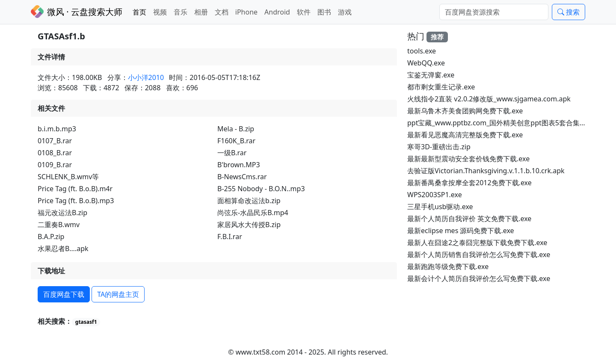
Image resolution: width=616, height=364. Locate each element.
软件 (304, 12)
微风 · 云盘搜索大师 (77, 12)
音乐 (181, 12)
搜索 (569, 12)
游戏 (345, 12)
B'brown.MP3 (239, 165)
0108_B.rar (55, 153)
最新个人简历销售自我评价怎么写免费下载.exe (479, 255)
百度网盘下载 (64, 294)
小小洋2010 (146, 77)
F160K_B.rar (236, 141)
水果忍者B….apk (63, 249)
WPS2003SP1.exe (435, 195)
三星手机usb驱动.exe (440, 207)
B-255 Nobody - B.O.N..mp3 (261, 189)
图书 (324, 12)
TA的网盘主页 (118, 294)
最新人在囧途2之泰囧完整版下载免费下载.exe (477, 243)
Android (277, 12)
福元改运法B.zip (62, 213)
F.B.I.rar (230, 237)
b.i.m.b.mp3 (57, 129)
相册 (201, 12)
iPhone (246, 12)
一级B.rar (232, 153)
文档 (222, 12)
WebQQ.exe (426, 63)
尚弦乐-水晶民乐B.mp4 (253, 213)
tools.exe (422, 51)
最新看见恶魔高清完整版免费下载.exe (465, 135)
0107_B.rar (55, 141)
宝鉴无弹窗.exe (431, 75)
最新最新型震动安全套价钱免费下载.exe (468, 159)
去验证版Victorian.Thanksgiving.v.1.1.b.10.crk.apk (486, 171)
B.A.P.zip (51, 237)
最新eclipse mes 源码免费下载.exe (461, 231)
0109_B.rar (55, 165)
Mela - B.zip (236, 129)
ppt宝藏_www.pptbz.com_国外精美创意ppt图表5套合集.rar (499, 123)
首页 (139, 12)
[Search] (494, 12)
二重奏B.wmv (59, 225)
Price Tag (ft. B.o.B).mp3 (76, 201)
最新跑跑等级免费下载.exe (448, 266)
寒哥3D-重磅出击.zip (439, 147)
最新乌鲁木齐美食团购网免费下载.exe (465, 111)
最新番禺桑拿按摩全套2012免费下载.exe (469, 183)
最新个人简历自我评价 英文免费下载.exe (469, 219)
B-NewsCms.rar (242, 177)
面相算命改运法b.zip (249, 201)
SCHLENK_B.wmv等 (68, 177)
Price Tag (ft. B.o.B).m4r (75, 189)
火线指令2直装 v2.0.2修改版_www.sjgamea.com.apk (489, 99)
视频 (160, 12)
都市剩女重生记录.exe (441, 87)
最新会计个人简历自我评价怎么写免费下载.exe (479, 278)
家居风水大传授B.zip (249, 225)
